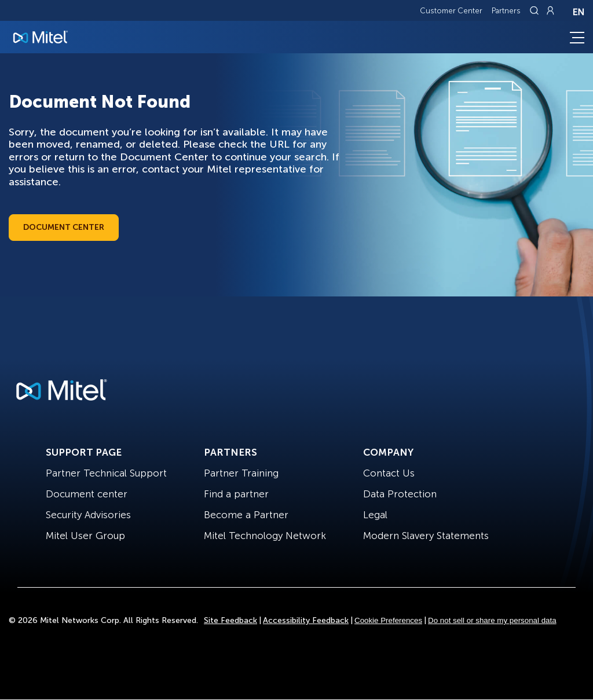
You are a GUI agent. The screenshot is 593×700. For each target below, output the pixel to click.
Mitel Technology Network (265, 536)
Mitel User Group (85, 536)
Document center (87, 494)
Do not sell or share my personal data (492, 620)
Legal (375, 515)
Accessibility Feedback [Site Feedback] (306, 620)
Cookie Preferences (388, 620)
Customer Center (451, 11)
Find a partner (236, 494)
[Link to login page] (550, 10)
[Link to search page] (536, 10)
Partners (506, 11)
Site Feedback (230, 620)
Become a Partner (246, 515)
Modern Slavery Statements (426, 536)
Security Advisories (88, 515)
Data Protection (400, 494)
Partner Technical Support (106, 473)
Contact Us (389, 473)
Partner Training (241, 473)
